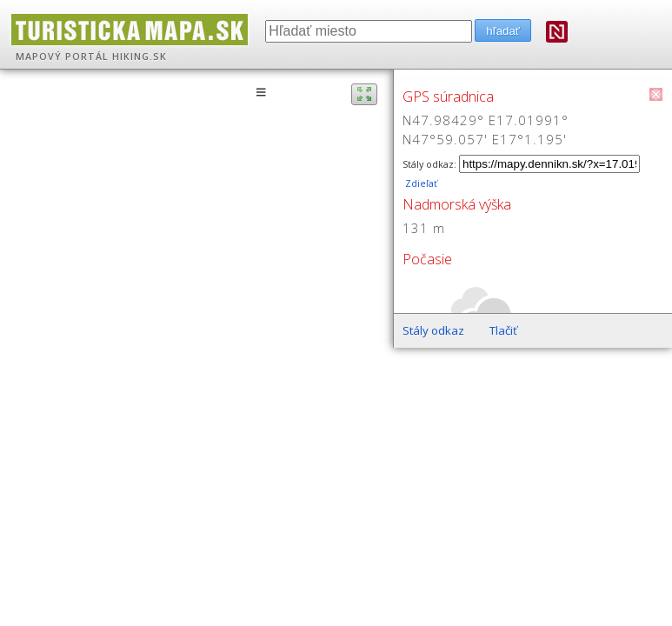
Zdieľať (420, 183)
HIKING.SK (140, 57)
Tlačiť (503, 330)
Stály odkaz (433, 330)
